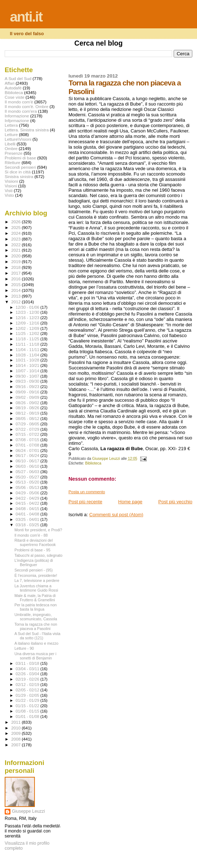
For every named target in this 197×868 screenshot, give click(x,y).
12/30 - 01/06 (28, 307)
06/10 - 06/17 (28, 461)
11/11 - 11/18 (28, 344)
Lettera (11, 125)
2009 (16, 733)
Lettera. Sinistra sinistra (27, 130)
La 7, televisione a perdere (37, 580)
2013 (16, 296)
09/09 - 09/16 (28, 392)
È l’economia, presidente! (36, 575)
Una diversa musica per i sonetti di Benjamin (35, 656)
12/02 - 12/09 (28, 328)
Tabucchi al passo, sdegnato (38, 555)
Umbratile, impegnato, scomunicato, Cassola (36, 617)
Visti (9, 190)
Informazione (17, 116)
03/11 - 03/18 (28, 663)
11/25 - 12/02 (28, 333)
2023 (16, 239)
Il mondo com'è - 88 (31, 535)
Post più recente (85, 502)
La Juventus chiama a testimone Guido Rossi (36, 588)
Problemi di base (20, 158)
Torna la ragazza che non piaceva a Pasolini (36, 626)
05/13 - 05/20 (28, 482)
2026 (16, 222)
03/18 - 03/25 (28, 525)
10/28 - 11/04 (28, 355)
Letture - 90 (24, 648)
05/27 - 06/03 (28, 472)
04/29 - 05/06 (28, 493)
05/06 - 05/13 (28, 487)
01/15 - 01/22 (28, 706)
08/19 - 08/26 (28, 408)
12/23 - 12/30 (28, 312)
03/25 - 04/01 (28, 519)
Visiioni (11, 181)
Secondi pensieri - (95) (33, 570)
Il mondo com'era (21, 111)
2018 (16, 267)
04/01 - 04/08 (28, 514)
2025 (16, 227)
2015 (16, 284)
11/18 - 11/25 (28, 339)
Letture (11, 134)
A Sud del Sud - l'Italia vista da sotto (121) (37, 636)
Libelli (10, 144)
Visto (9, 195)
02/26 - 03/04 (28, 674)
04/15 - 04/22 (28, 503)
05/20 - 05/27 (28, 477)
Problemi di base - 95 (32, 550)
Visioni (11, 186)
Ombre (11, 148)
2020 (16, 256)
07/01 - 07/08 (28, 445)
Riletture (13, 162)
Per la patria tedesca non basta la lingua (36, 607)
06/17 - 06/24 (28, 456)
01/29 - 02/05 (28, 695)
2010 (16, 728)
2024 (16, 233)
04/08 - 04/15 (28, 509)
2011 (16, 722)
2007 (16, 745)
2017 (16, 273)
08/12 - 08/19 (28, 413)
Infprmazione (17, 120)
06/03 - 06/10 (28, 466)
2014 (16, 290)
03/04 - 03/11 (28, 669)
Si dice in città (18, 172)
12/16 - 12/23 (28, 318)
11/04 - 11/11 (28, 350)
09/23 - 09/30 (28, 381)
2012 (16, 302)
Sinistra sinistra (19, 176)
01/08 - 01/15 (28, 711)
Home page (130, 502)
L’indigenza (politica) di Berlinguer (34, 563)
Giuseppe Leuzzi (28, 811)
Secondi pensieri (20, 167)
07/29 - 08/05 (28, 424)
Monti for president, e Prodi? (38, 530)
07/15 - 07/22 (28, 434)
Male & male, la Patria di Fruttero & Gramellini (35, 598)
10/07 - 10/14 (28, 371)
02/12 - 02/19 (28, 685)
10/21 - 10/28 (28, 360)
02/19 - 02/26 (28, 679)
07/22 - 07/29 (28, 429)
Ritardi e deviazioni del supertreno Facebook (35, 542)
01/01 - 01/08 (28, 717)
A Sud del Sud (18, 78)
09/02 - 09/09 (28, 397)
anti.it (26, 17)
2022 (16, 245)
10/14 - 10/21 (28, 365)
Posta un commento (87, 492)
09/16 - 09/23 (28, 387)
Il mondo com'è (19, 102)
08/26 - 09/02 (28, 403)
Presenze (14, 153)
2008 (16, 739)
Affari (10, 83)
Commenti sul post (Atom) (116, 515)
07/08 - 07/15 (28, 440)
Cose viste (15, 97)
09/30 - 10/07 (28, 376)
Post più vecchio (175, 502)
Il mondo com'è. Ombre (26, 106)
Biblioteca (93, 463)
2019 (16, 262)
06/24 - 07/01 (28, 451)
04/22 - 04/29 (28, 498)
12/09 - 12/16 (28, 323)
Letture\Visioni (18, 139)
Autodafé (13, 88)
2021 (16, 250)
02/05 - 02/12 (28, 690)
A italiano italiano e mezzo (36, 643)
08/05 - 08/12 (28, 419)
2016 (16, 279)
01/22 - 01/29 (28, 700)
